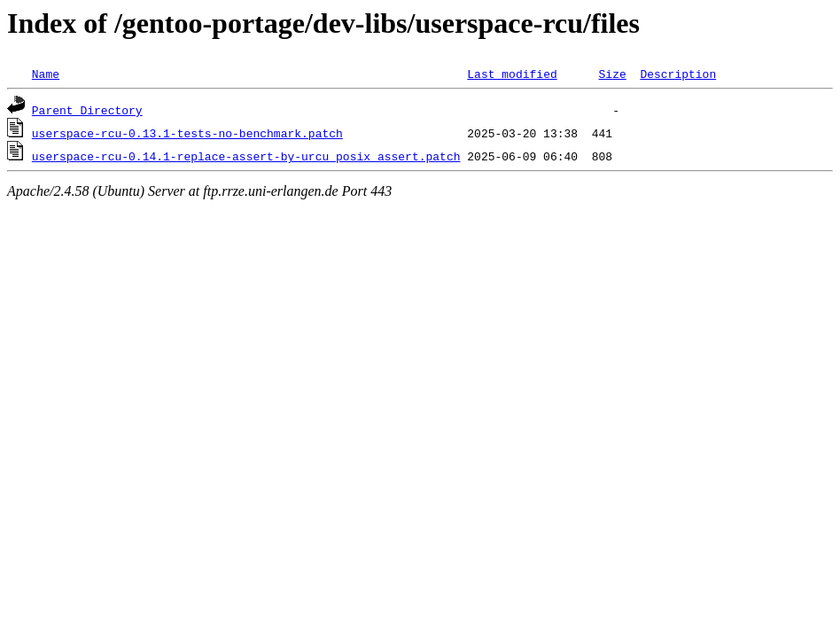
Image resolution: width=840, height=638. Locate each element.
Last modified (512, 74)
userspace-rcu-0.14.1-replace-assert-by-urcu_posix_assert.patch (246, 156)
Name (46, 74)
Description (678, 74)
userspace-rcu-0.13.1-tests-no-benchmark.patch (187, 133)
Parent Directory (87, 110)
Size (612, 74)
